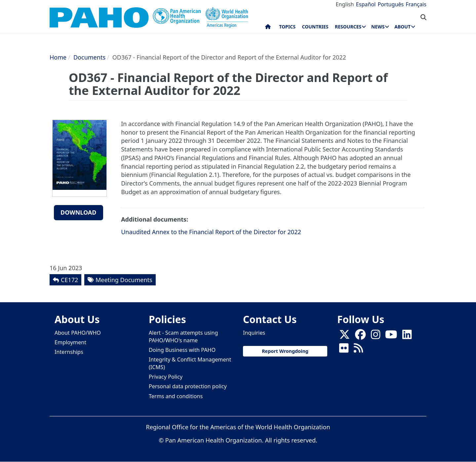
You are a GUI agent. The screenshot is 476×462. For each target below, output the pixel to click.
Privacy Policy (166, 377)
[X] (344, 336)
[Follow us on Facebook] (360, 336)
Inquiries (254, 333)
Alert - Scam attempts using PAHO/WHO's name (183, 336)
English (345, 4)
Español (366, 4)
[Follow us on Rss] (358, 350)
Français (416, 4)
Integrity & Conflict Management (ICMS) (190, 363)
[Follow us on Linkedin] (407, 336)
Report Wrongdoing (285, 351)
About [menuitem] (402, 27)
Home (58, 57)
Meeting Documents (124, 280)
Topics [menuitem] (287, 27)
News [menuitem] (378, 27)
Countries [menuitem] (315, 27)
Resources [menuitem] (348, 27)
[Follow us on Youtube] (391, 336)
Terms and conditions (176, 396)
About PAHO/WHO (78, 333)
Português (391, 4)
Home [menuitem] (268, 28)
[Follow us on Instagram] (376, 336)
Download (79, 212)
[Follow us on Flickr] (344, 350)
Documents (89, 57)
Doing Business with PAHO (182, 350)
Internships (69, 352)
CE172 (69, 280)
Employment (70, 342)
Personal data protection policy (188, 386)
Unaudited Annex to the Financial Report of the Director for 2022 (211, 232)
